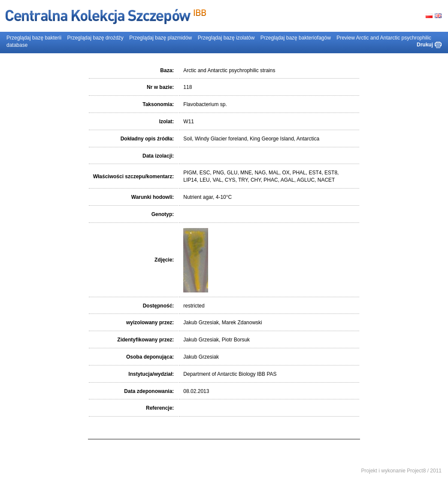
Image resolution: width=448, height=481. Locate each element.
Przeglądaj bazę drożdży (95, 38)
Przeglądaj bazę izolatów (226, 38)
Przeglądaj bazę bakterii (34, 38)
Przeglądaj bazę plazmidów (160, 38)
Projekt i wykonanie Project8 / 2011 (401, 471)
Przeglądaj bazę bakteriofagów (296, 38)
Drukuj (425, 45)
